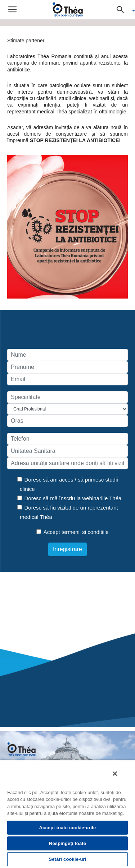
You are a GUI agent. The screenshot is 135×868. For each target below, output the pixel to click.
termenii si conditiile (85, 532)
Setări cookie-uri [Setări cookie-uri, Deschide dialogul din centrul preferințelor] (67, 859)
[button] (123, 10)
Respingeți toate (67, 843)
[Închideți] (115, 774)
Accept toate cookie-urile (68, 828)
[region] (67, 814)
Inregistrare (67, 549)
